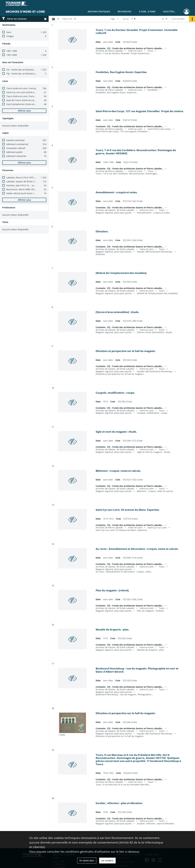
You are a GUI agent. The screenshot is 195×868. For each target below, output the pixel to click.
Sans (9, 32)
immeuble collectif (16, 148)
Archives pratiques (99, 11)
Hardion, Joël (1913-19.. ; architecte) (25, 185)
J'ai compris (107, 860)
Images (10, 36)
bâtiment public (15, 152)
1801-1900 (12, 51)
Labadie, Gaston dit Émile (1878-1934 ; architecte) (32, 181)
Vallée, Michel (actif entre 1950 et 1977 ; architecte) (32, 193)
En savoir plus (87, 860)
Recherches (124, 11)
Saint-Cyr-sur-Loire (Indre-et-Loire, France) (28, 92)
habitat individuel (15, 140)
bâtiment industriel (16, 156)
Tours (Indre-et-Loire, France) (21, 88)
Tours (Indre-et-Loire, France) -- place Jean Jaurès (31, 96)
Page (113, 19)
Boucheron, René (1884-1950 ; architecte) (27, 189)
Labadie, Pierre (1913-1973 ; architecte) (26, 178)
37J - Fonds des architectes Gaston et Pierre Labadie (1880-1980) (39, 70)
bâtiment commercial (17, 144)
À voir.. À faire (147, 11)
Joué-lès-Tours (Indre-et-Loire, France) (26, 100)
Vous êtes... (170, 11)
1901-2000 (12, 55)
